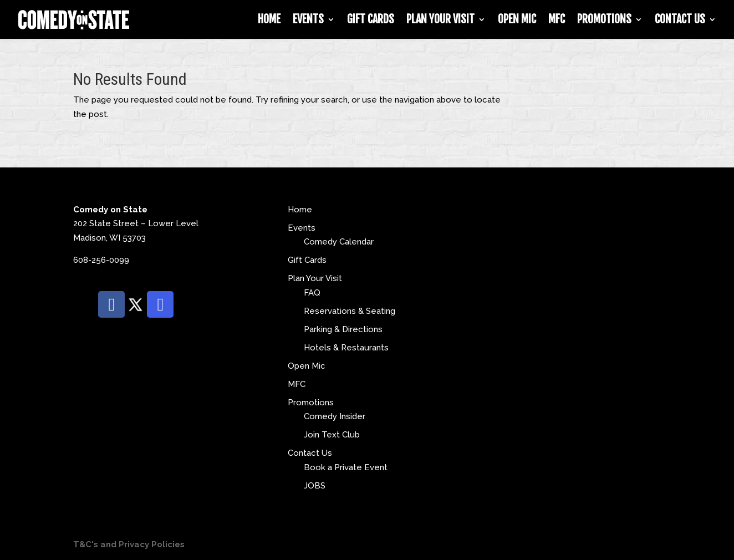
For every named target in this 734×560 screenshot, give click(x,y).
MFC (557, 21)
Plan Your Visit (440, 21)
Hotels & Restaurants (346, 348)
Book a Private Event (346, 467)
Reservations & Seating (350, 311)
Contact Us (680, 21)
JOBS (315, 486)
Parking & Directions (343, 329)
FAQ (312, 293)
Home (269, 21)
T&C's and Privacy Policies (129, 544)
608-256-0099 (101, 260)
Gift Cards (371, 21)
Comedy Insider (335, 416)
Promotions (604, 21)
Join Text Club (332, 435)
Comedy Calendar (339, 242)
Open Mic (517, 21)
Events (308, 21)
